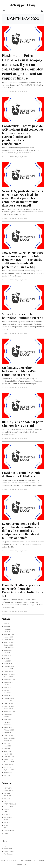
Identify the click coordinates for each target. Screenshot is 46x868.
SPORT (6, 825)
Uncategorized (9, 831)
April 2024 (7, 693)
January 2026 (8, 637)
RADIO (6, 820)
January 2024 (9, 701)
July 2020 (7, 743)
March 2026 (8, 632)
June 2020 (7, 746)
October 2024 (8, 677)
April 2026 (7, 629)
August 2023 (8, 714)
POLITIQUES (8, 817)
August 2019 (8, 773)
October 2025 (8, 645)
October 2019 (8, 767)
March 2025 (8, 664)
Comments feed (9, 851)
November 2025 (9, 642)
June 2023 (7, 719)
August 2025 (8, 650)
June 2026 (7, 624)
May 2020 (7, 749)
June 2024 (7, 688)
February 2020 (9, 757)
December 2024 (9, 672)
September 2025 (9, 648)
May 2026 (7, 626)
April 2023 (7, 725)
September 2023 (9, 711)
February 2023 (9, 730)
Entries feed (8, 849)
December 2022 (9, 735)
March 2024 (8, 695)
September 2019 (9, 770)
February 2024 (9, 698)
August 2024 (8, 682)
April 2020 (7, 751)
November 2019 (9, 765)
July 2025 (7, 653)
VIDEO (6, 833)
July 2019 (7, 775)
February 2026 (9, 634)
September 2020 (9, 738)
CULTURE (7, 793)
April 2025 (7, 661)
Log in (6, 846)
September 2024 (9, 680)
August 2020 (8, 741)
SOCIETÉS (7, 823)
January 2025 (8, 669)
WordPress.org (9, 854)
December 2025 (9, 640)
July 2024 (7, 685)
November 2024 (9, 674)
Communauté (8, 791)
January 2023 (8, 733)
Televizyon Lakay (23, 5)
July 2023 (7, 717)
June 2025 (7, 656)
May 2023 (7, 722)
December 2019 (9, 762)
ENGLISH (7, 799)
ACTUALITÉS (8, 788)
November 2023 (9, 706)
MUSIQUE (7, 815)
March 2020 (8, 754)
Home (6, 801)
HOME (3, 860)
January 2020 (8, 759)
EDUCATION (8, 796)
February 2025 (9, 666)
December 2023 (9, 703)
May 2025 (7, 658)
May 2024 (7, 690)
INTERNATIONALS (10, 804)
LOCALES (7, 809)
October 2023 (8, 709)
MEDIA (6, 812)
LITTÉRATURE (9, 807)
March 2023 (8, 727)
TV (5, 828)
